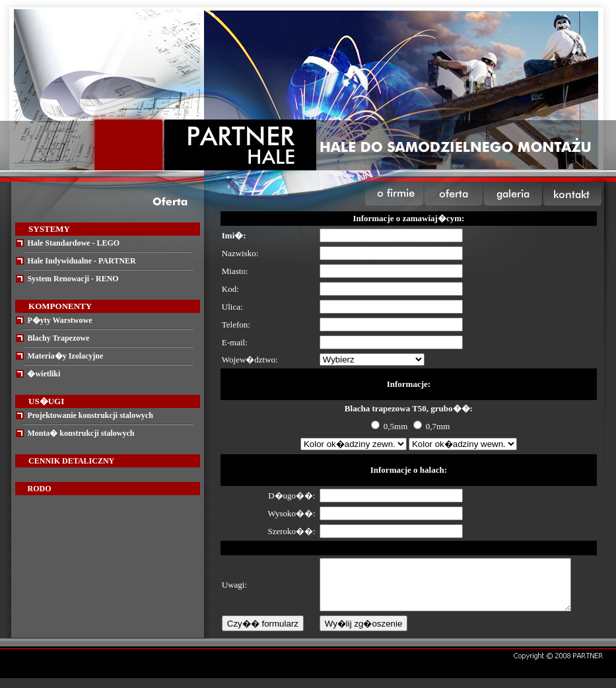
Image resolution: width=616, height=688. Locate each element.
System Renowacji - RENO (73, 279)
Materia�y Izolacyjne (65, 356)
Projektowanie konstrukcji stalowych (90, 415)
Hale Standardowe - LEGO (73, 243)
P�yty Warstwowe (59, 320)
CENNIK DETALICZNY (71, 461)
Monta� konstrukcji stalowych (81, 433)
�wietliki (44, 374)
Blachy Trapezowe (58, 338)
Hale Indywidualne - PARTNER (81, 261)
